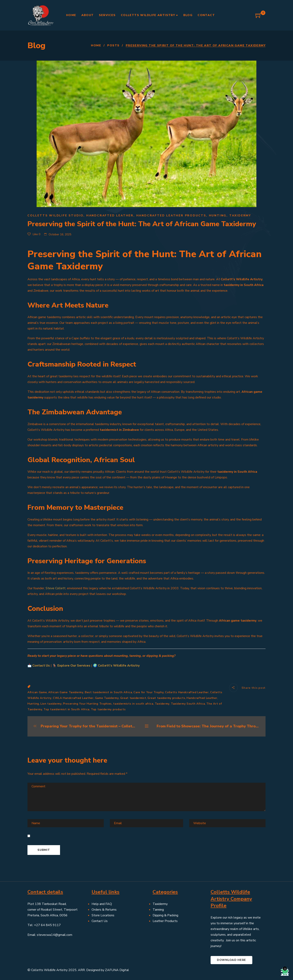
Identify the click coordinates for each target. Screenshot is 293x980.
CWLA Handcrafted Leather (73, 698)
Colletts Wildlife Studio (55, 216)
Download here (231, 960)
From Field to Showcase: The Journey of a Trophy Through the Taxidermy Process (208, 726)
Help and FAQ (102, 904)
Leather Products (165, 921)
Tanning (158, 910)
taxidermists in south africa (133, 704)
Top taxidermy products (108, 709)
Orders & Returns (104, 910)
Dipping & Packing (165, 915)
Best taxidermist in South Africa (108, 692)
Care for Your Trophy (149, 692)
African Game (37, 692)
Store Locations (103, 915)
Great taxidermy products (166, 698)
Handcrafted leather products (171, 216)
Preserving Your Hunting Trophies (87, 704)
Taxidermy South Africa (188, 704)
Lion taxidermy (51, 704)
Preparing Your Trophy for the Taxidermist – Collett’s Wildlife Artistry (85, 726)
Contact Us (41, 666)
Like (34, 234)
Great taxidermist (133, 698)
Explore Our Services (74, 666)
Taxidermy (240, 216)
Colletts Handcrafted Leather (187, 692)
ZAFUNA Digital (117, 970)
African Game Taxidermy (66, 692)
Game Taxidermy (107, 698)
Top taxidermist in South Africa (67, 709)
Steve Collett (56, 588)
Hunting (218, 216)
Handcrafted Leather (110, 216)
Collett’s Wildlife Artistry (119, 666)
